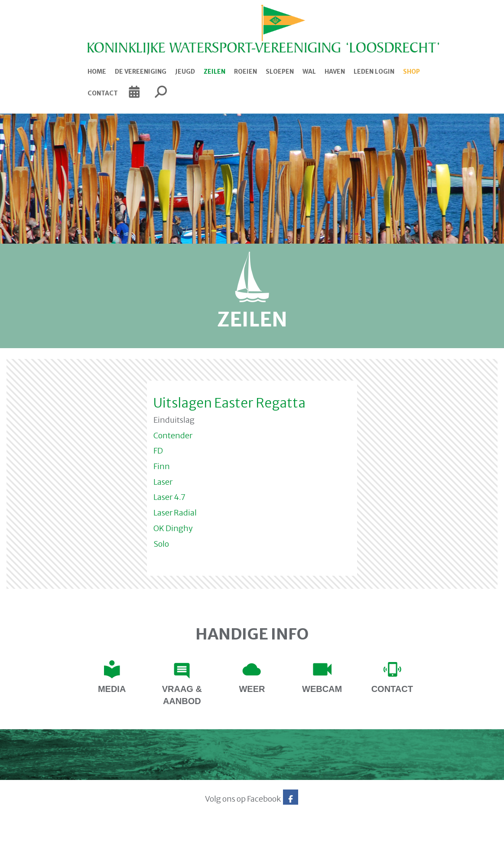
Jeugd (185, 72)
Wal (309, 72)
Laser (163, 482)
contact (392, 689)
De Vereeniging (141, 72)
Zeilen (215, 72)
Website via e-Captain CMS (69, 836)
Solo (161, 544)
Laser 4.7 (169, 497)
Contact (103, 93)
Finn (162, 466)
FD (158, 451)
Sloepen (280, 72)
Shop (411, 72)
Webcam (322, 689)
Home (97, 72)
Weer (252, 689)
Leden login (374, 72)
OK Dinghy (173, 528)
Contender (173, 436)
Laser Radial (175, 513)
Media (112, 689)
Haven (335, 72)
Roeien (245, 72)
